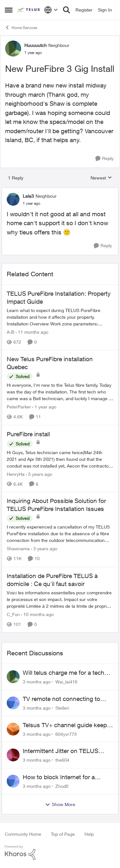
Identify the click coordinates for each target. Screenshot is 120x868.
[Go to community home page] (29, 10)
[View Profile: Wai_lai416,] (13, 677)
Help (89, 834)
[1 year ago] (44, 407)
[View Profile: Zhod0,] (13, 781)
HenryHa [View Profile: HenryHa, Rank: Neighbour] (16, 474)
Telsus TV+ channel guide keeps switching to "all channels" (66, 725)
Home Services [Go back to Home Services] (21, 27)
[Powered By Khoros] (60, 853)
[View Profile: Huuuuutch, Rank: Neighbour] (13, 49)
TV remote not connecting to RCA (61, 699)
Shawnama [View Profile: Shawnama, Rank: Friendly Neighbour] (18, 549)
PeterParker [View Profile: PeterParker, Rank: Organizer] (19, 407)
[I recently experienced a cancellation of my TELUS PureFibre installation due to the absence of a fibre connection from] (60, 534)
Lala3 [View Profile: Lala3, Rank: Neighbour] (28, 196)
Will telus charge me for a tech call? (64, 673)
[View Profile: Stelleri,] (13, 703)
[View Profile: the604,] (13, 755)
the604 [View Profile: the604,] (62, 760)
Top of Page (63, 834)
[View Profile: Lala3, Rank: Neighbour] (13, 199)
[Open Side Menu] (9, 10)
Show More (60, 804)
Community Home (23, 834)
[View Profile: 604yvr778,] (13, 729)
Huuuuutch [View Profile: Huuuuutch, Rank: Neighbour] (36, 45)
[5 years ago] (39, 474)
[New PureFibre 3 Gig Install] (32, 203)
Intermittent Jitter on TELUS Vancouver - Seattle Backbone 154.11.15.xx (64, 751)
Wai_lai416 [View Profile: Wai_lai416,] (66, 682)
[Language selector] (51, 10)
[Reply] (104, 159)
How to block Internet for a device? (59, 777)
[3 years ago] (44, 549)
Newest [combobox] (101, 178)
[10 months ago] (37, 614)
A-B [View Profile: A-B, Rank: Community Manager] (11, 332)
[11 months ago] (32, 332)
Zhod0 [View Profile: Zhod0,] (62, 786)
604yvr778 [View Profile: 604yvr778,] (66, 734)
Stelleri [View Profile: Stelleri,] (62, 708)
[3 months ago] (37, 682)
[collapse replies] (60, 191)
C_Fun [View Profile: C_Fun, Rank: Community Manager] (13, 614)
